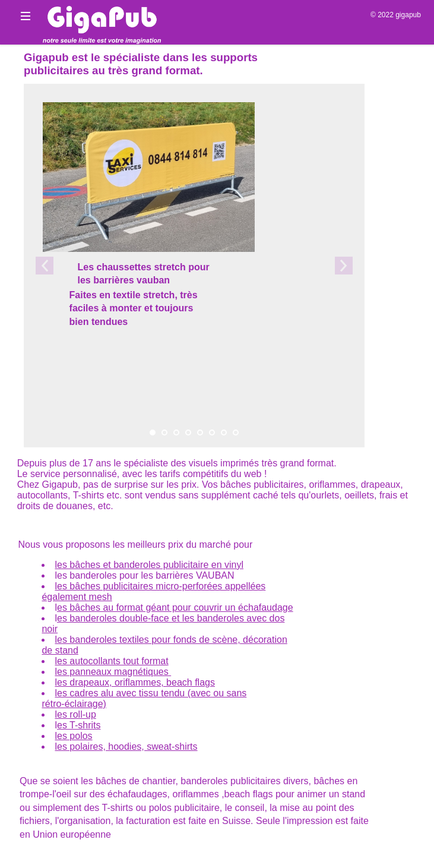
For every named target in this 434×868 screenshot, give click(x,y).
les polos (73, 736)
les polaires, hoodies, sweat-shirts (126, 747)
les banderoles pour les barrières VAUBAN (144, 575)
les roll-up (75, 714)
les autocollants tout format (111, 661)
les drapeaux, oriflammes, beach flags (134, 682)
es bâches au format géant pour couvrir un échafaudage (175, 607)
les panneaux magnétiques (113, 672)
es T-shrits (79, 725)
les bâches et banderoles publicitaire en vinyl (149, 565)
